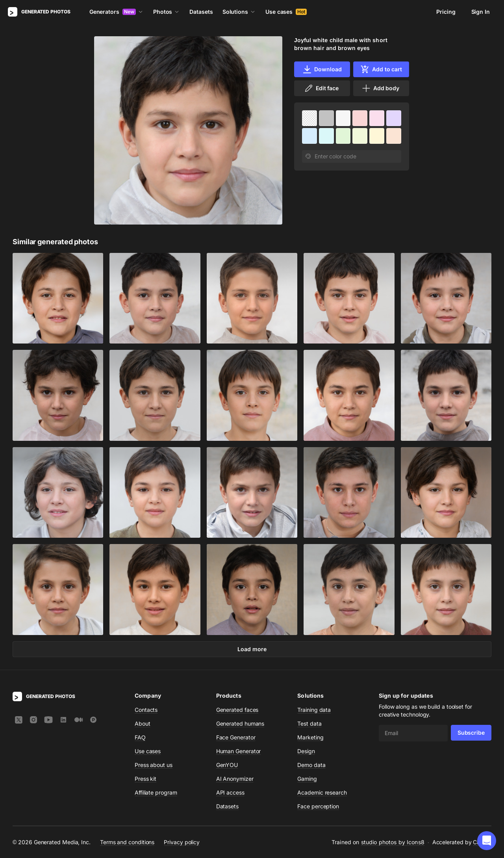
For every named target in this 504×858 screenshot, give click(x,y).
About (143, 723)
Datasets (201, 12)
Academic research (322, 792)
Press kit (145, 779)
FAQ (140, 737)
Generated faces (237, 710)
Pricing (446, 12)
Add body (380, 88)
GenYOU (227, 765)
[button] (487, 841)
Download (322, 69)
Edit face (321, 88)
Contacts (146, 710)
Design (306, 751)
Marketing (310, 737)
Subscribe (471, 733)
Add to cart (381, 69)
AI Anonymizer (235, 779)
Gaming (307, 779)
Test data (309, 723)
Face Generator (236, 737)
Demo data (311, 765)
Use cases (286, 12)
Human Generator (239, 751)
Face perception (318, 806)
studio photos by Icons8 (393, 842)
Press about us (154, 765)
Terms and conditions (127, 842)
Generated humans (240, 723)
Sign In (481, 12)
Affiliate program (156, 792)
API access (230, 792)
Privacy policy (182, 842)
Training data (314, 710)
